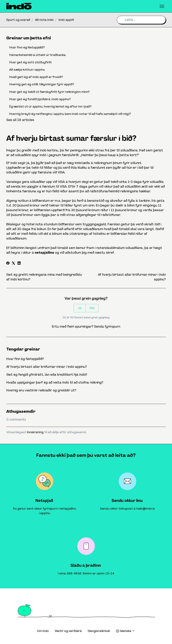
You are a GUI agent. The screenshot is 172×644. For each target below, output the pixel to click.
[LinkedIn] (19, 264)
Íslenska (125, 631)
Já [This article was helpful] (80, 308)
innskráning (35, 432)
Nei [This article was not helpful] (92, 308)
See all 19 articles (20, 120)
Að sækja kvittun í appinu (27, 70)
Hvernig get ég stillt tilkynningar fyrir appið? (42, 84)
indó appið (66, 20)
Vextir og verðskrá (68, 631)
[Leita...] (141, 20)
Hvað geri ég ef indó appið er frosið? (36, 77)
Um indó (43, 631)
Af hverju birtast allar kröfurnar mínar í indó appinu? (47, 367)
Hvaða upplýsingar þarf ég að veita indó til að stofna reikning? (55, 382)
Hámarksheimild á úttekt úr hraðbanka (37, 55)
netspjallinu (44, 253)
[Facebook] (8, 264)
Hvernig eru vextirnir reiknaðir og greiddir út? (41, 390)
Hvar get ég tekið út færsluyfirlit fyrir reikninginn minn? (49, 92)
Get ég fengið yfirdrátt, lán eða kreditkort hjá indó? (47, 375)
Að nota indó (44, 20)
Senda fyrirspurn (107, 327)
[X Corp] (13, 264)
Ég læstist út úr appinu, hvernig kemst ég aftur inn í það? (50, 106)
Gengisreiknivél (99, 631)
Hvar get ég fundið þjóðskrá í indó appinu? (40, 99)
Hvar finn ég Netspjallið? (25, 359)
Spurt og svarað (18, 20)
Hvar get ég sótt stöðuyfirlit (30, 62)
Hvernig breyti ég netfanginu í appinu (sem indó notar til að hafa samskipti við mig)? (70, 114)
